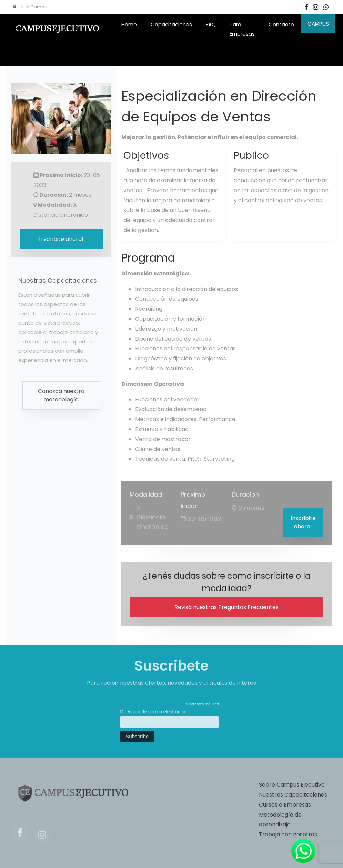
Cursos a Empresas (285, 805)
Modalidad (146, 494)
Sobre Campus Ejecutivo (292, 785)
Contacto (281, 24)
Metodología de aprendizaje (280, 820)
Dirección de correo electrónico (155, 715)
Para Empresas (242, 29)
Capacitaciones (171, 24)
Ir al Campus (31, 7)
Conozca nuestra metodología (61, 400)
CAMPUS (318, 24)
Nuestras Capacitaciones (293, 795)
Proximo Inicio (193, 500)
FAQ (211, 24)
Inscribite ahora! (303, 522)
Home (129, 24)
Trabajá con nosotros (288, 834)
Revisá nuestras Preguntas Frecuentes (226, 607)
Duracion (245, 494)
